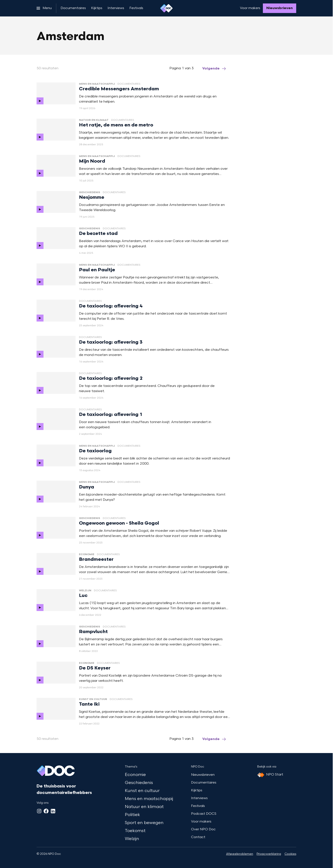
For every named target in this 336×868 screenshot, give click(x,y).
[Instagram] (39, 811)
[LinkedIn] (53, 811)
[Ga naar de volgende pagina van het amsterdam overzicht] (214, 69)
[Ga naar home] (166, 8)
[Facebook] (46, 811)
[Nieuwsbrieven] (280, 8)
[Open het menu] (44, 8)
